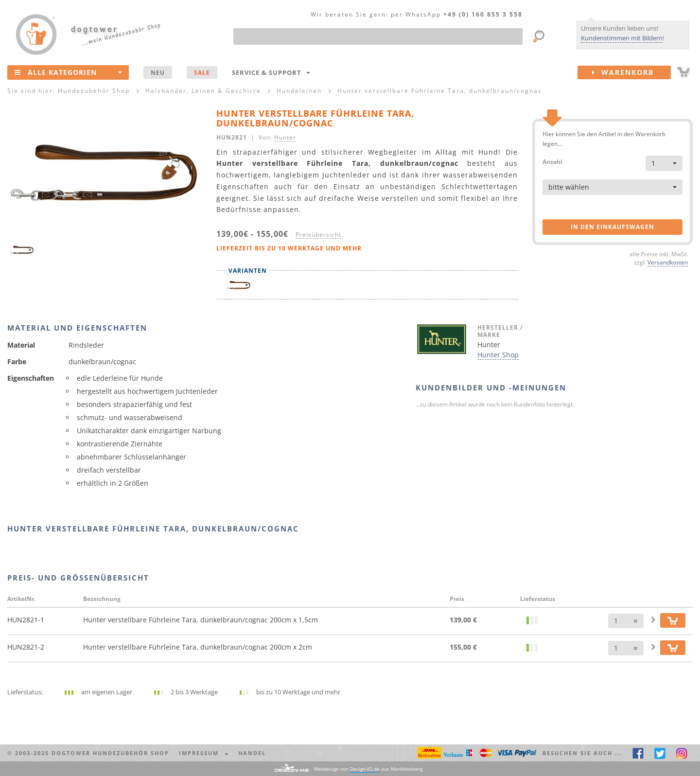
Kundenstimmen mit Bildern (622, 38)
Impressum (204, 753)
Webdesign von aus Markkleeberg (368, 769)
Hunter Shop (498, 355)
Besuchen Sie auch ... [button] (582, 753)
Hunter (285, 137)
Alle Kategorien (68, 72)
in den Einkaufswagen (612, 227)
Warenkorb (631, 72)
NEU (158, 72)
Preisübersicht (318, 234)
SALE (202, 72)
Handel (252, 753)
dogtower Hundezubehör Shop (110, 753)
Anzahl (552, 161)
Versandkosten (668, 262)
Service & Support (271, 72)
